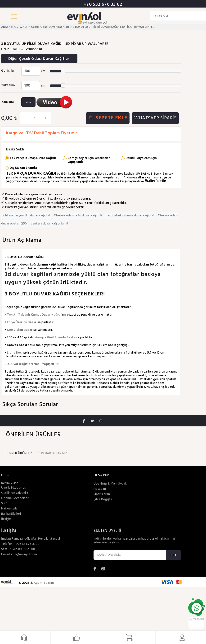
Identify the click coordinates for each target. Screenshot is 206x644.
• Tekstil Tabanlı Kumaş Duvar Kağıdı (33, 315)
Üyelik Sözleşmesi (14, 488)
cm (43, 71)
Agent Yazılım (44, 583)
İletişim (6, 519)
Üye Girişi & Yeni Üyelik (110, 484)
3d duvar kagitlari (29, 275)
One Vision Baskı (19, 330)
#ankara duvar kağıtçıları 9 (49, 224)
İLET (173, 555)
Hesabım (100, 489)
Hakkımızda (9, 509)
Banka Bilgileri (11, 514)
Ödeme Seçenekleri (15, 498)
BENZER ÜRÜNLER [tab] (19, 453)
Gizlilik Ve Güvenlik (15, 493)
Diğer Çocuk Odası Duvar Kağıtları (40, 59)
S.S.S (4, 504)
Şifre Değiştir (103, 499)
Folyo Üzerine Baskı (21, 322)
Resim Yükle (10, 483)
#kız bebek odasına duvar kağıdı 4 (130, 216)
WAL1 (23, 27)
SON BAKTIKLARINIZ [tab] (53, 453)
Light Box (14, 353)
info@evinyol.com (24, 554)
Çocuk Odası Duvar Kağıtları (50, 27)
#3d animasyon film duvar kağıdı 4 (26, 216)
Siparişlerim (102, 494)
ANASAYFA (8, 27)
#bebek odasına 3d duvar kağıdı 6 (78, 216)
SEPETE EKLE (108, 118)
